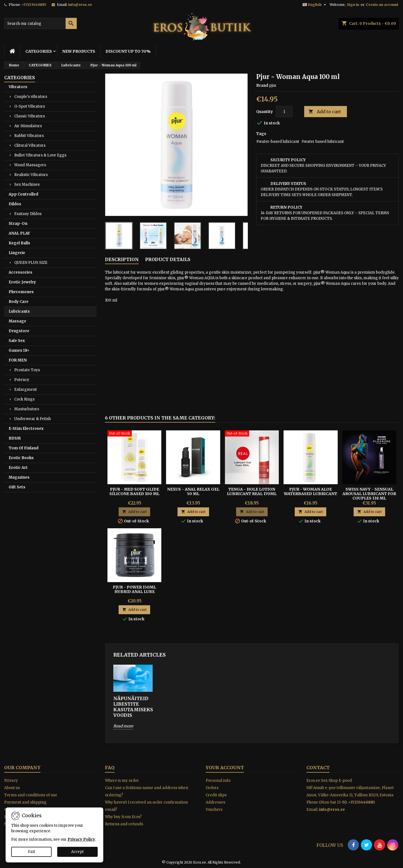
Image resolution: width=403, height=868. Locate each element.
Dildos (15, 204)
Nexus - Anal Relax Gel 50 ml (193, 491)
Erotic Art (18, 468)
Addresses (215, 802)
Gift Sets (17, 487)
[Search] (40, 23)
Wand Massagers (30, 165)
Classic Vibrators (30, 116)
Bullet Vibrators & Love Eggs (40, 155)
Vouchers (214, 810)
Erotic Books (21, 458)
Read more (123, 726)
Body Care (19, 302)
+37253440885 (34, 5)
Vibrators (18, 87)
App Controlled (23, 194)
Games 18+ (19, 350)
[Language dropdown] (315, 5)
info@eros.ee (80, 5)
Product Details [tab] (168, 259)
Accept (77, 852)
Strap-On (18, 224)
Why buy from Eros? (123, 817)
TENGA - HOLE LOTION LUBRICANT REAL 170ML (252, 491)
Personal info (218, 781)
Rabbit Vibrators (29, 136)
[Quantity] (284, 112)
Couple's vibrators (31, 97)
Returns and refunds (124, 824)
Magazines (19, 477)
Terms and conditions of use (31, 795)
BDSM (15, 438)
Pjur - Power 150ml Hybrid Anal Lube (134, 589)
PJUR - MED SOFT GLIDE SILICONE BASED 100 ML (134, 491)
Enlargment (26, 390)
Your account (225, 768)
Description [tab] (122, 259)
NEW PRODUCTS (79, 51)
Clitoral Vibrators (30, 145)
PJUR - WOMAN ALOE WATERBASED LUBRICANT (310, 491)
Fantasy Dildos (28, 214)
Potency (22, 380)
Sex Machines (27, 185)
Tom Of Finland (24, 448)
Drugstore (19, 331)
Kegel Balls (19, 243)
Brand (262, 85)
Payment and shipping (25, 802)
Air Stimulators (28, 126)
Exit (32, 852)
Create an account (382, 5)
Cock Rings (24, 399)
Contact (318, 768)
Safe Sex (17, 341)
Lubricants (19, 311)
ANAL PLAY (19, 233)
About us (12, 788)
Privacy (11, 781)
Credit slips (216, 795)
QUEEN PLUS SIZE (31, 263)
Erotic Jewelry (22, 282)
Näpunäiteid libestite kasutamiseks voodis (133, 707)
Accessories (21, 272)
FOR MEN (18, 360)
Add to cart (325, 112)
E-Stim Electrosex (26, 429)
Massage (17, 321)
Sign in (353, 5)
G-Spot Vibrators (30, 106)
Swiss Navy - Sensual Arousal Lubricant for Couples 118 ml (369, 494)
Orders (212, 788)
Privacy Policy (81, 839)
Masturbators (27, 409)
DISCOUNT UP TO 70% (128, 51)
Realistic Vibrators (31, 175)
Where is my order (122, 781)
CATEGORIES (39, 51)
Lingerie (17, 253)
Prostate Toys (27, 370)
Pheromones (21, 292)
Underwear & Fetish (33, 419)
